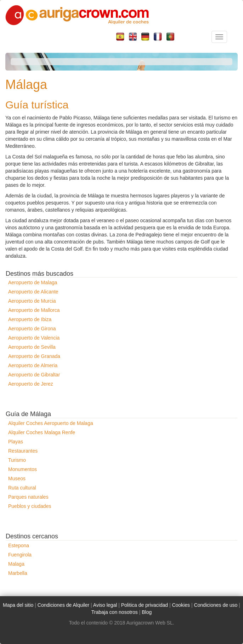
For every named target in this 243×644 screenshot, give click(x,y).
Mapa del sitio (18, 605)
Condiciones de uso (216, 605)
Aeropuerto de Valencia (34, 338)
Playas (16, 442)
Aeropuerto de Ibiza (30, 319)
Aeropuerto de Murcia (32, 301)
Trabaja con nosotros (115, 612)
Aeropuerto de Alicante (33, 292)
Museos (17, 478)
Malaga (16, 564)
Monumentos (22, 469)
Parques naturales (28, 497)
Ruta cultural (22, 488)
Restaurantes (23, 451)
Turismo (17, 460)
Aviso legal (105, 605)
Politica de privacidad (145, 605)
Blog (147, 612)
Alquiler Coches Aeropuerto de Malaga (51, 423)
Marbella (18, 573)
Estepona (19, 545)
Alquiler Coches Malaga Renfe (42, 432)
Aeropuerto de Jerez (31, 384)
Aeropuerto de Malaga (33, 282)
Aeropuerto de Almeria (33, 365)
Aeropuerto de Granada (34, 356)
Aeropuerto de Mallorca (34, 310)
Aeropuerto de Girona (32, 329)
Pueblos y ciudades (30, 506)
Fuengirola (20, 555)
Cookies (181, 605)
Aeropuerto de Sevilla (32, 347)
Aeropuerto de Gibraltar (34, 375)
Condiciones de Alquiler (63, 605)
